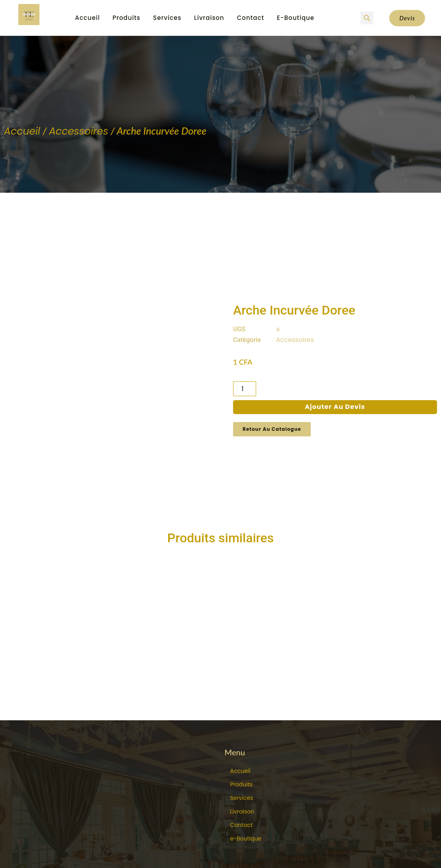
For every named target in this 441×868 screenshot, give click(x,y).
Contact (251, 18)
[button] (367, 18)
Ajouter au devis (335, 378)
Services (167, 18)
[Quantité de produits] (245, 361)
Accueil (87, 18)
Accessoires (79, 131)
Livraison (209, 18)
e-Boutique (296, 18)
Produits (127, 18)
